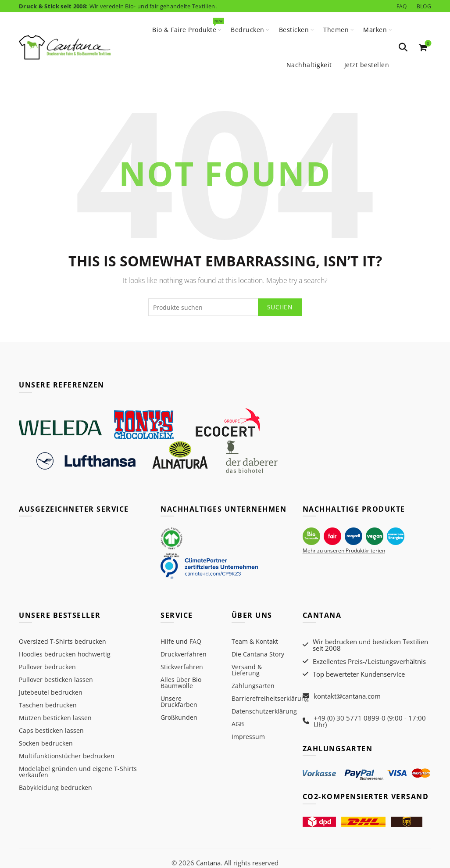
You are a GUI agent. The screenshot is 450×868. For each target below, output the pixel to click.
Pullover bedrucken (47, 667)
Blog (424, 6)
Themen (336, 30)
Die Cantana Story (258, 654)
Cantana (208, 854)
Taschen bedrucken (48, 705)
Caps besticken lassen (51, 730)
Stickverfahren (182, 667)
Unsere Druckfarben (179, 701)
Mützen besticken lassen (55, 718)
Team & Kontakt (255, 641)
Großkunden (179, 717)
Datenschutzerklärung (264, 711)
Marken (375, 30)
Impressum (248, 737)
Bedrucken (248, 30)
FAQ (402, 6)
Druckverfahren (184, 654)
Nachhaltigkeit (309, 65)
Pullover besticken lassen (56, 680)
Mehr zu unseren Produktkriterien (344, 550)
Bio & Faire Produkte (187, 26)
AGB (238, 724)
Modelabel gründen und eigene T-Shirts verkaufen (78, 772)
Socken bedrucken (46, 743)
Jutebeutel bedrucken (51, 692)
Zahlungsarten (253, 686)
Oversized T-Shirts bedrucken (62, 641)
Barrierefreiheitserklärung (270, 698)
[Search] (403, 47)
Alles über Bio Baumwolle (181, 683)
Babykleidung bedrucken (55, 787)
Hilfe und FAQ (181, 641)
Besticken (294, 30)
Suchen (280, 307)
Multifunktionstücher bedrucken (67, 756)
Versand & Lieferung (247, 670)
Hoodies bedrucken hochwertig (65, 654)
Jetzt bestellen (367, 65)
